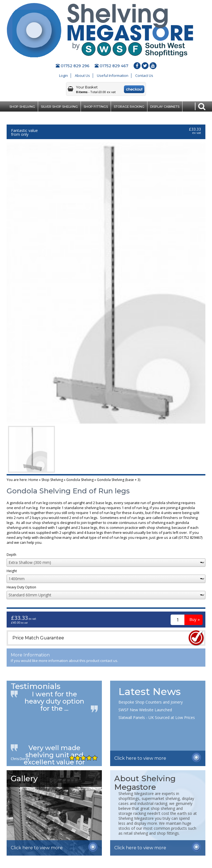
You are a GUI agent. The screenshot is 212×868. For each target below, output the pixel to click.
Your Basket (87, 87)
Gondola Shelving (80, 480)
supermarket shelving (161, 798)
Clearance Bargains (28, 117)
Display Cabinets (165, 107)
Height (12, 571)
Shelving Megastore (136, 793)
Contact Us (144, 75)
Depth (11, 555)
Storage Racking (129, 107)
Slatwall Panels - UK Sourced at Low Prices (157, 717)
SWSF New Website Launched (145, 710)
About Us (82, 75)
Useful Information (113, 75)
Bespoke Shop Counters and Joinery (151, 702)
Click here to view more (140, 758)
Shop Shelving (22, 107)
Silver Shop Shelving (59, 107)
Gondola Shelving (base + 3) (119, 480)
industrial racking (152, 803)
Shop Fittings (96, 107)
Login (63, 75)
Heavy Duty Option (21, 588)
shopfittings (129, 798)
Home (33, 480)
